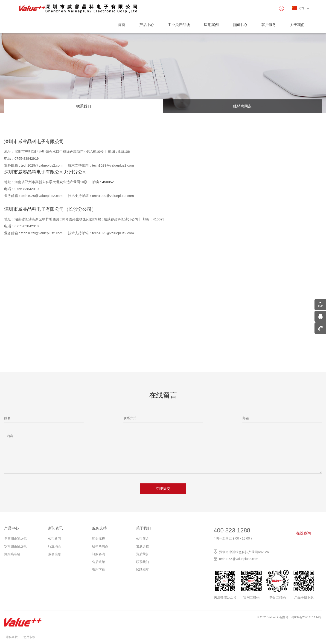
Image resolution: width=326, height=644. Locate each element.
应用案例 (211, 25)
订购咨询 (99, 554)
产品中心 (147, 25)
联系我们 (84, 106)
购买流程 (99, 538)
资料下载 (99, 570)
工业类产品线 (179, 25)
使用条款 (29, 637)
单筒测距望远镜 (15, 538)
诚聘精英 (143, 570)
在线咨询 (303, 533)
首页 (122, 25)
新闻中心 (240, 25)
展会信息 (55, 554)
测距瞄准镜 (12, 554)
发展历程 (143, 546)
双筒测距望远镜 (15, 546)
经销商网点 (242, 106)
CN (304, 8)
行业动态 (55, 546)
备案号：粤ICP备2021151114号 (301, 617)
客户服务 (269, 25)
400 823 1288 (232, 530)
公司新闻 (55, 538)
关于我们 (297, 25)
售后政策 (99, 562)
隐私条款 (12, 637)
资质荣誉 (143, 554)
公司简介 (143, 538)
